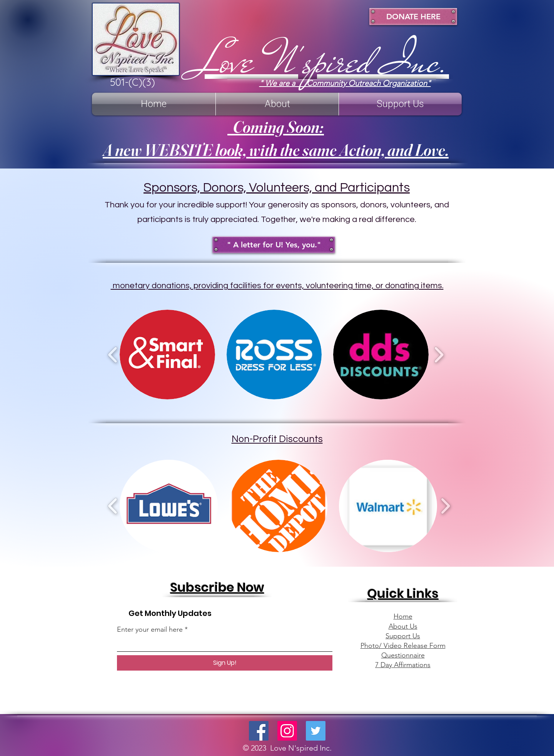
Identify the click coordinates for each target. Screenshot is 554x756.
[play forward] (439, 355)
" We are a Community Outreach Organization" (345, 83)
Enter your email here (150, 629)
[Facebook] (259, 731)
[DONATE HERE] (413, 17)
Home (403, 616)
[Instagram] (287, 731)
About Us (403, 626)
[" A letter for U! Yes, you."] (274, 245)
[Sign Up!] (225, 663)
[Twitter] (316, 731)
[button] (167, 355)
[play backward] (113, 355)
